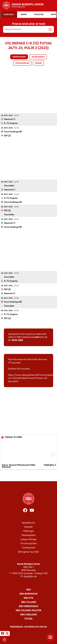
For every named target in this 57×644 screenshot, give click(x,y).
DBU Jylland (29, 602)
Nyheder (29, 527)
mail (37, 337)
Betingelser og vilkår (29, 552)
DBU (29, 590)
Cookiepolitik (29, 548)
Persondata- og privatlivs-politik (29, 627)
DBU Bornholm (29, 594)
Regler (38, 63)
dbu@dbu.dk (30, 576)
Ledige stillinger (29, 539)
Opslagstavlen (22, 63)
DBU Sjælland (29, 615)
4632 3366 (17, 340)
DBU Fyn (29, 598)
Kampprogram (19, 57)
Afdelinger (29, 531)
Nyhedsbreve (29, 523)
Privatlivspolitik (29, 544)
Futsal (29, 619)
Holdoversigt (38, 57)
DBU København (29, 606)
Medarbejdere (29, 535)
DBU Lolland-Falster (29, 610)
